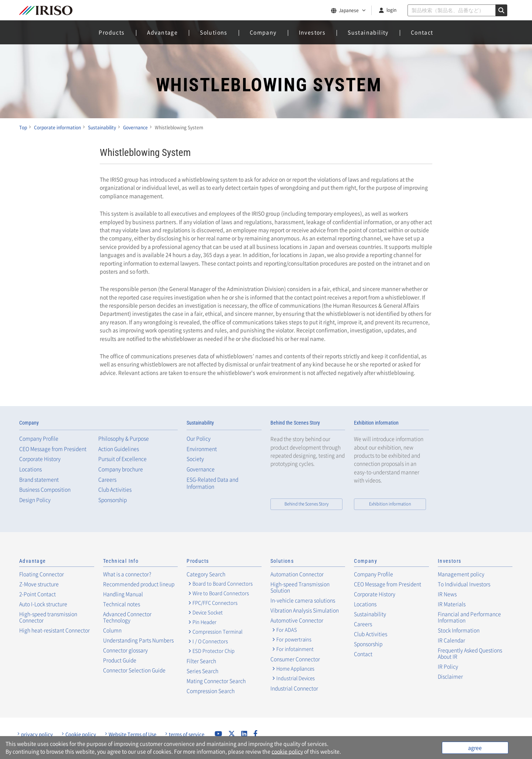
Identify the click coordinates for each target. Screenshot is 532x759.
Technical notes (122, 604)
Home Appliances (295, 668)
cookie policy (287, 751)
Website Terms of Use (132, 734)
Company (263, 32)
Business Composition (45, 489)
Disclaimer (450, 676)
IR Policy (448, 666)
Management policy (461, 574)
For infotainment (295, 649)
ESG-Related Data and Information (212, 483)
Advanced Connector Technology (127, 617)
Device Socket (208, 612)
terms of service (187, 734)
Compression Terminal (217, 632)
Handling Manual (123, 594)
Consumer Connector (295, 659)
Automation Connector (297, 574)
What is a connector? (127, 574)
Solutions (214, 32)
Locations (30, 469)
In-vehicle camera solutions (303, 600)
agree (475, 748)
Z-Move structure (39, 584)
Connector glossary (125, 650)
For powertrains (294, 639)
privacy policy (37, 734)
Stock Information (459, 630)
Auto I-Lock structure (43, 604)
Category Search (206, 574)
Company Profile (39, 438)
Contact (422, 32)
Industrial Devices (296, 678)
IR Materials (452, 604)
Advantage (163, 32)
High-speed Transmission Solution (300, 587)
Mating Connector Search (216, 681)
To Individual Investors (464, 584)
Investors (312, 32)
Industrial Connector (294, 688)
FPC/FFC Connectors (215, 603)
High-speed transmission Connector (48, 617)
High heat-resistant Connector (54, 630)
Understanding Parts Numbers (138, 640)
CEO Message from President (53, 449)
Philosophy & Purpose (124, 438)
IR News (447, 594)
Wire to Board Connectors (221, 593)
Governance (201, 469)
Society (195, 459)
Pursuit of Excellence (122, 459)
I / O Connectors (210, 641)
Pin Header (204, 622)
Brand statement (39, 479)
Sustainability (368, 32)
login (391, 10)
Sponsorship (112, 500)
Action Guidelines (119, 449)
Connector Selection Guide (134, 670)
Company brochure (121, 469)
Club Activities (115, 489)
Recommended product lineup (139, 584)
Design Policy (35, 500)
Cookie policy (81, 734)
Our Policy (199, 438)
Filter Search (201, 661)
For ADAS (287, 630)
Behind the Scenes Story (295, 423)
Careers (107, 479)
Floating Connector (42, 574)
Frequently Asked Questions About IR (470, 653)
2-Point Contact (37, 594)
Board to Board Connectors (223, 583)
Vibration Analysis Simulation (305, 610)
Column (112, 630)
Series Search (202, 671)
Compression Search (211, 691)
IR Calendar (451, 640)
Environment (202, 449)
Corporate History (40, 459)
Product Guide (120, 660)
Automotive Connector (297, 620)
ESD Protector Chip (214, 651)
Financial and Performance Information (469, 617)
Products (112, 32)
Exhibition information (376, 423)
